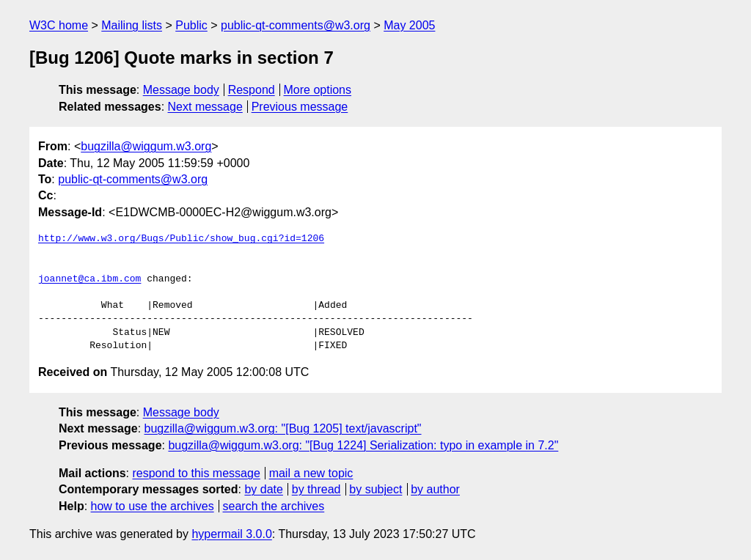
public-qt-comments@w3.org (296, 25)
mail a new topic (311, 473)
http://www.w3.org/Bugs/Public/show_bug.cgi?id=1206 (181, 239)
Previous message (300, 107)
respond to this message (196, 473)
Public (191, 25)
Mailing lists (132, 25)
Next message (205, 107)
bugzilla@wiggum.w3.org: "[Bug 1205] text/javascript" (283, 428)
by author (435, 489)
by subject (375, 489)
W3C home (59, 25)
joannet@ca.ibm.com (89, 279)
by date (263, 489)
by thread (316, 489)
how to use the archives (153, 506)
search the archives (274, 506)
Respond (252, 90)
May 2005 (409, 25)
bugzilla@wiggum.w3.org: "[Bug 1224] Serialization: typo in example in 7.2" (363, 445)
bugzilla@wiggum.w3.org (146, 146)
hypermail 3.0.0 (231, 534)
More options (318, 90)
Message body (181, 90)
